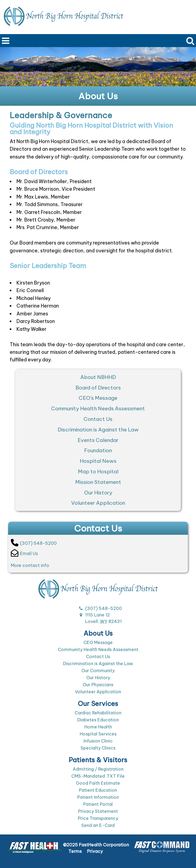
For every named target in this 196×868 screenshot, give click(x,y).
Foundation (98, 450)
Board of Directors (98, 388)
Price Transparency (98, 818)
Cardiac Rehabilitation (98, 713)
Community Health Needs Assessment (98, 408)
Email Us (24, 553)
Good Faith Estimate (98, 783)
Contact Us (98, 419)
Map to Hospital (98, 471)
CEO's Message (98, 398)
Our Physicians (98, 685)
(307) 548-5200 (34, 543)
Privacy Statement (98, 811)
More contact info (30, 565)
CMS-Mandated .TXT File (98, 776)
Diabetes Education (98, 720)
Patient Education (98, 790)
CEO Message (98, 642)
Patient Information (98, 797)
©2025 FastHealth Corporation (96, 845)
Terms (75, 851)
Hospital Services (98, 734)
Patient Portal (98, 804)
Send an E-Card (98, 825)
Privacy (95, 851)
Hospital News (98, 461)
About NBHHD (98, 377)
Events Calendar (98, 440)
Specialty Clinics (98, 748)
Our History (98, 493)
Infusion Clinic (98, 741)
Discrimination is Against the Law (98, 430)
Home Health (98, 727)
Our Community (98, 671)
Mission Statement (98, 482)
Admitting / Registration (98, 769)
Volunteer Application (98, 503)
